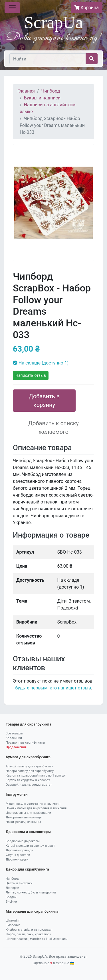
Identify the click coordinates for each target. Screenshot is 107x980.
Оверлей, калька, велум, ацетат (29, 785)
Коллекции (14, 738)
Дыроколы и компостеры (28, 832)
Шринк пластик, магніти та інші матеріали (37, 939)
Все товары (14, 733)
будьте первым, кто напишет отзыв (53, 688)
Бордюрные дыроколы (23, 841)
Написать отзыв (31, 375)
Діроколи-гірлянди (19, 850)
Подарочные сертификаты (25, 743)
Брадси (11, 897)
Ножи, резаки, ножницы (23, 822)
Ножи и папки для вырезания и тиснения (36, 808)
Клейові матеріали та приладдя (29, 930)
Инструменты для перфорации (28, 813)
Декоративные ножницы (24, 817)
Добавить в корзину (44, 401)
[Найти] (48, 59)
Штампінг (13, 921)
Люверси (12, 888)
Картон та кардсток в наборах (28, 780)
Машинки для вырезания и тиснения (33, 804)
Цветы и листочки (19, 883)
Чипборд (51, 91)
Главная (26, 91)
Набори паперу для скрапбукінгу (30, 771)
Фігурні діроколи (18, 855)
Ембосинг (13, 925)
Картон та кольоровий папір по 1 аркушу (36, 776)
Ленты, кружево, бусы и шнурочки (31, 892)
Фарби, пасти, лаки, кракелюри (29, 934)
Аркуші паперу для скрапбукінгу (29, 766)
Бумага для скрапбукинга (28, 757)
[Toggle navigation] (12, 8)
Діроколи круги (17, 860)
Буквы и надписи (42, 98)
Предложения (16, 747)
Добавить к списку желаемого (53, 428)
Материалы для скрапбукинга (32, 911)
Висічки (11, 902)
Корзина (87, 8)
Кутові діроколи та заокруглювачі (31, 846)
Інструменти (17, 794)
